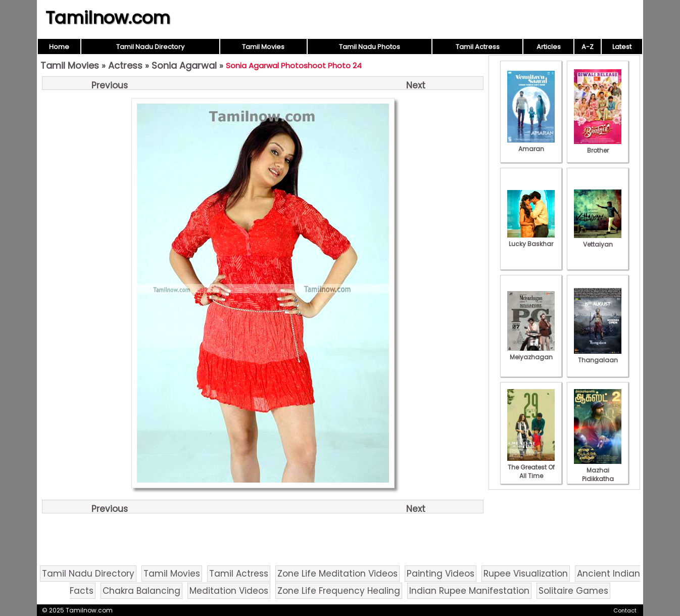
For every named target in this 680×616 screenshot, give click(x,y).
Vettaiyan (598, 240)
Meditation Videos (229, 591)
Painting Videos (441, 574)
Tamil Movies (263, 47)
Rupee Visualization (526, 574)
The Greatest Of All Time (531, 467)
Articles (549, 47)
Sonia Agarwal (184, 65)
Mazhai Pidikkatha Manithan (598, 475)
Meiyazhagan (531, 353)
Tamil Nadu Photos (370, 47)
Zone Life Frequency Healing (339, 591)
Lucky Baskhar (531, 240)
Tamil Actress (478, 47)
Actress (125, 65)
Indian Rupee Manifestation (469, 591)
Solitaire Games (573, 591)
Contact (625, 610)
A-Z (588, 47)
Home (59, 47)
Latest (622, 47)
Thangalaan (598, 356)
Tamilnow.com (108, 18)
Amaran (531, 145)
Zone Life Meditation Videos (337, 574)
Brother (598, 146)
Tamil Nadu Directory (150, 47)
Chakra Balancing (141, 591)
